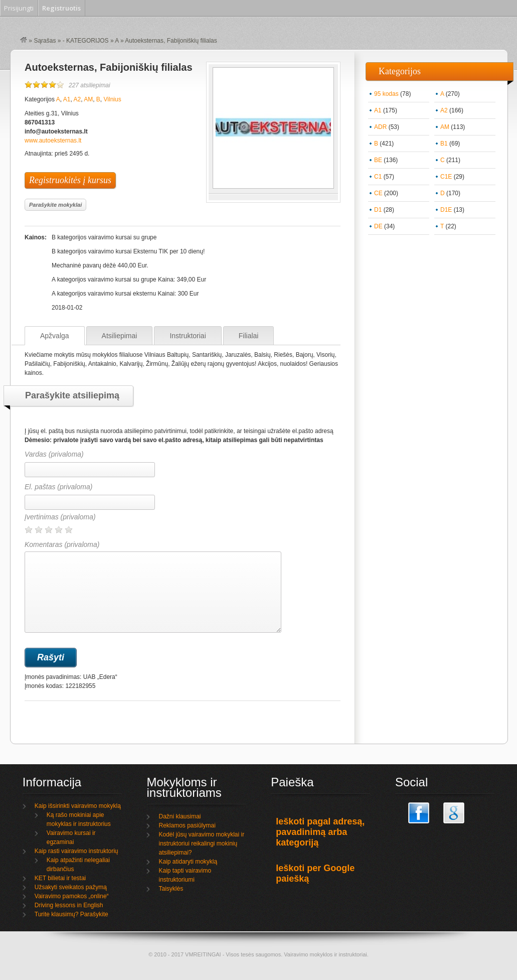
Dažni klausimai (180, 816)
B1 (444, 144)
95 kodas (386, 94)
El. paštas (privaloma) (58, 487)
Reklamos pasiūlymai (187, 825)
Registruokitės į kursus (70, 180)
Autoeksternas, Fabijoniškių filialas (109, 67)
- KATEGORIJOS (86, 41)
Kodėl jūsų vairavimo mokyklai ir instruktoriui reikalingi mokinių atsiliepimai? (201, 844)
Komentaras (153, 587)
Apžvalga (55, 336)
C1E (446, 177)
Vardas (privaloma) (54, 454)
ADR (380, 127)
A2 (77, 99)
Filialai (249, 336)
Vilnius (113, 99)
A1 (67, 99)
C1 (378, 177)
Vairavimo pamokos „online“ (72, 896)
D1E (446, 210)
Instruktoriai (188, 336)
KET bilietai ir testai (60, 878)
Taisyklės (171, 889)
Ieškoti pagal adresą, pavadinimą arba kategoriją (320, 832)
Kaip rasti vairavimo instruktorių (76, 851)
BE (378, 160)
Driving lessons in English (69, 905)
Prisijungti (19, 8)
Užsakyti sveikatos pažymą (71, 887)
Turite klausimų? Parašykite (71, 914)
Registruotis (61, 8)
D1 (378, 210)
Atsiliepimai (120, 336)
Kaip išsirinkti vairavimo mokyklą (78, 806)
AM (88, 99)
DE (378, 226)
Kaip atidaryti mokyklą (188, 862)
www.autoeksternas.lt (53, 141)
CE (378, 193)
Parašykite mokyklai (55, 205)
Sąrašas (45, 41)
